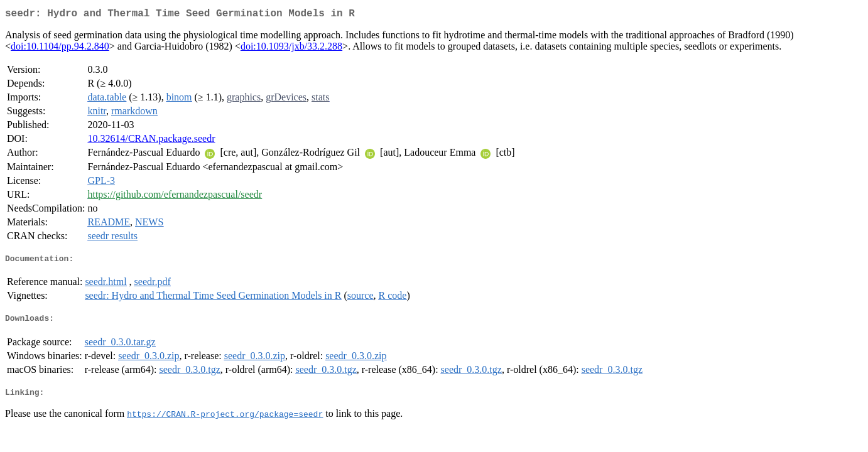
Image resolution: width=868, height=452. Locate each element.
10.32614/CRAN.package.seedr (151, 141)
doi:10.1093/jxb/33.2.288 (291, 49)
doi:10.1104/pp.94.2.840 (60, 49)
